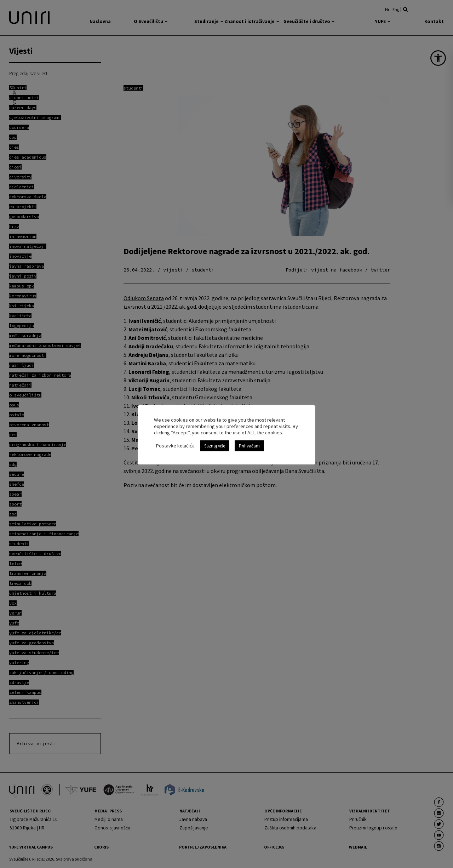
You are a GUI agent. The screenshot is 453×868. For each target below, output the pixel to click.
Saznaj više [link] (215, 443)
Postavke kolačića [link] (175, 442)
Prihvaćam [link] (249, 443)
